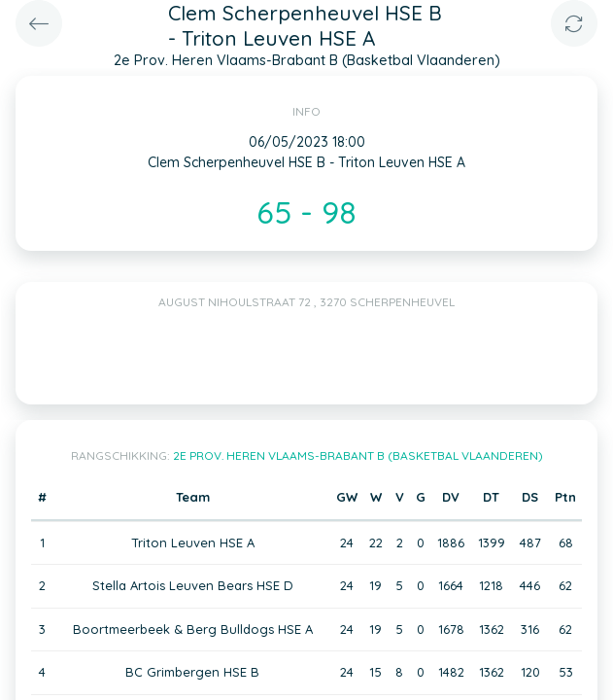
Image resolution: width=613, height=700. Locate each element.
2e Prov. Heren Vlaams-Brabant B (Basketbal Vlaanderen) (358, 455)
